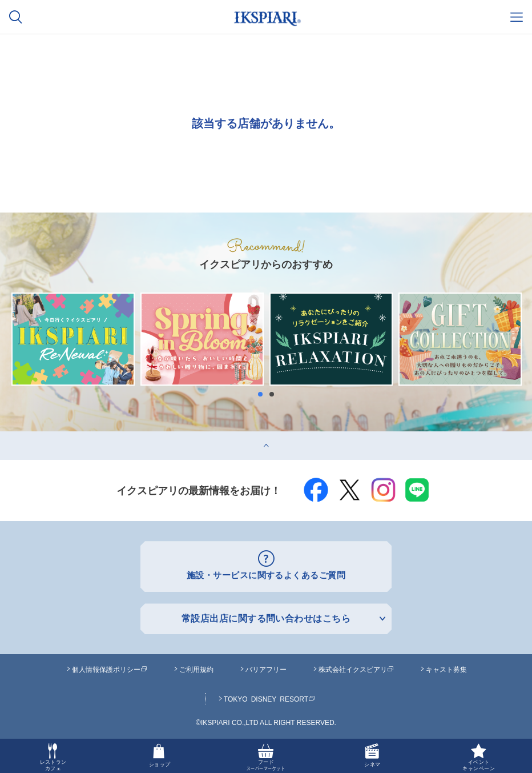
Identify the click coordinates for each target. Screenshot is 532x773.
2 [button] (275, 394)
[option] (73, 339)
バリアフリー (266, 667)
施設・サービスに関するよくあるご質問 (266, 575)
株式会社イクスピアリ (356, 667)
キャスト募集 (446, 667)
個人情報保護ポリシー (110, 667)
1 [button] (263, 394)
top (6, 436)
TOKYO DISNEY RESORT (269, 697)
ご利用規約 (196, 667)
